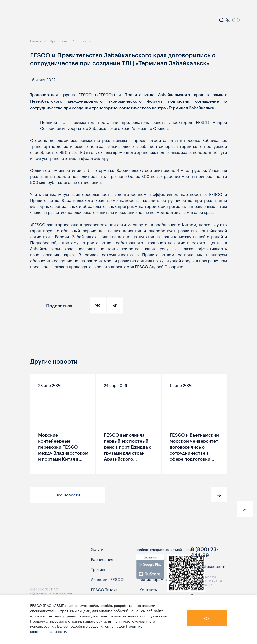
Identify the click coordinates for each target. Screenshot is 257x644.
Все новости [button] (68, 495)
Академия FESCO (107, 587)
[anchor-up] (245, 509)
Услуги (97, 557)
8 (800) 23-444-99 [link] (205, 560)
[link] (150, 577)
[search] (221, 19)
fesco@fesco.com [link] (208, 573)
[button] (219, 495)
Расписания (102, 567)
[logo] (36, 21)
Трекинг (98, 577)
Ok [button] (207, 618)
